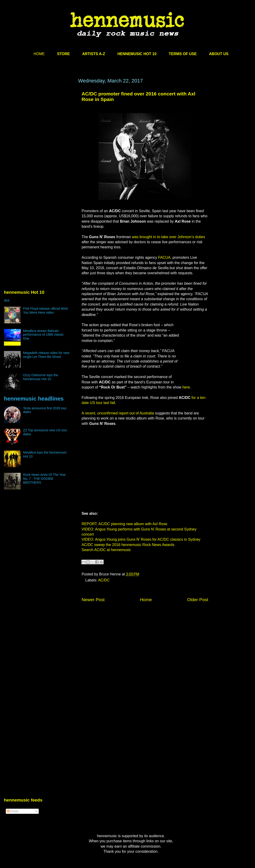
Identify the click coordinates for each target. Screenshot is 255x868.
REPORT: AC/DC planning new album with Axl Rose (124, 524)
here (186, 387)
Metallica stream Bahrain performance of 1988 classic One (43, 335)
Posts (13, 811)
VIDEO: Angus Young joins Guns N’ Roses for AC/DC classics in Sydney (141, 539)
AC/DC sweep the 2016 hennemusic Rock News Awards (128, 545)
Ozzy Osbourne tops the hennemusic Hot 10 (41, 377)
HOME (39, 54)
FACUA (164, 257)
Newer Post (93, 600)
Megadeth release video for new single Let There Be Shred (46, 355)
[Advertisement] (43, 137)
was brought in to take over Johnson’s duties (168, 237)
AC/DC (104, 580)
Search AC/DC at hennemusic (106, 550)
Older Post (198, 600)
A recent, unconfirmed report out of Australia (118, 413)
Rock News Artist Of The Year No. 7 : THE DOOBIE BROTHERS (45, 479)
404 (7, 300)
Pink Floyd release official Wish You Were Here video (46, 311)
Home (146, 600)
